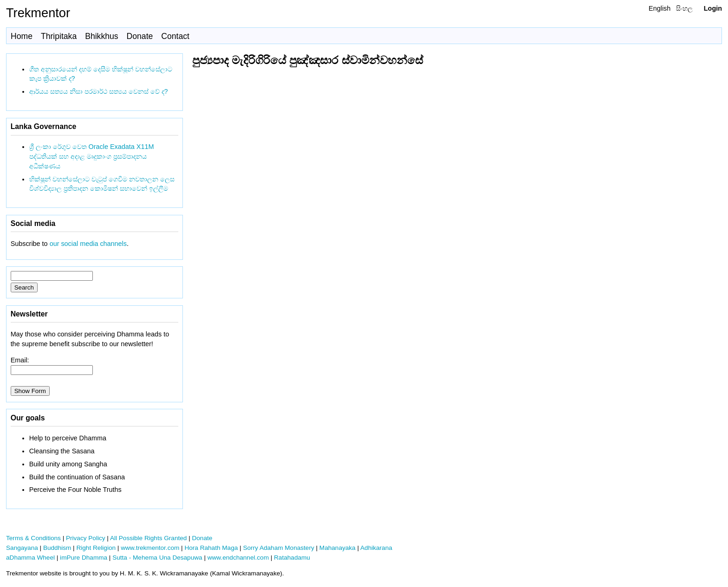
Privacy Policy (86, 538)
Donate (140, 36)
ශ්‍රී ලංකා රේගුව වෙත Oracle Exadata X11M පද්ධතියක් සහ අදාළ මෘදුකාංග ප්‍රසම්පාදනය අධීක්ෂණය (92, 156)
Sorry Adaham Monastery (278, 548)
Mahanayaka (338, 548)
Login (713, 8)
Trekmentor (38, 13)
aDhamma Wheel (30, 558)
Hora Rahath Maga (211, 548)
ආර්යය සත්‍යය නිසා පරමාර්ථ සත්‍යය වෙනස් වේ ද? (99, 91)
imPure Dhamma (84, 558)
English (660, 8)
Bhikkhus (101, 36)
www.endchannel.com (238, 558)
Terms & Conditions (33, 538)
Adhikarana (376, 548)
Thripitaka (59, 36)
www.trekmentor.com (150, 548)
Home (22, 36)
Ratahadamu (292, 558)
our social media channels (88, 244)
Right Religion (96, 548)
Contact (175, 36)
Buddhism (57, 548)
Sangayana (22, 548)
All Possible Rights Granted (148, 538)
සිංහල (684, 8)
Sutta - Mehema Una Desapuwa (157, 558)
